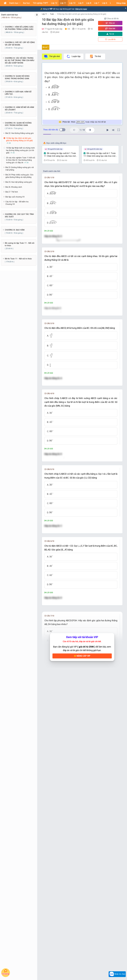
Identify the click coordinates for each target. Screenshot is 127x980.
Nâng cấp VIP (82, 907)
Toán (52, 14)
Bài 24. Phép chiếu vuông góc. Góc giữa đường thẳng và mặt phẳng (19, 176)
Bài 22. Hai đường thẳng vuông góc (20, 133)
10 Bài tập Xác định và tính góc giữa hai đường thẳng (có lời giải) (81, 14)
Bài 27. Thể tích (12, 192)
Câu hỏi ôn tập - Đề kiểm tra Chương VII (17, 203)
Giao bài (110, 28)
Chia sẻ (110, 23)
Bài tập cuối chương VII (15, 197)
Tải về (110, 34)
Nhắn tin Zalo (117, 974)
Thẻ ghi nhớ (52, 56)
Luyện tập (73, 56)
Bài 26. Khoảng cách (14, 187)
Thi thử (95, 56)
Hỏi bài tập (6, 972)
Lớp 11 (45, 14)
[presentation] (55, 87)
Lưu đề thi (110, 39)
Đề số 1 (46, 47)
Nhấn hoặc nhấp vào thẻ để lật (82, 122)
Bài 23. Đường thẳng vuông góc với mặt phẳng (20, 169)
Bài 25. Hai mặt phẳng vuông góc (19, 182)
